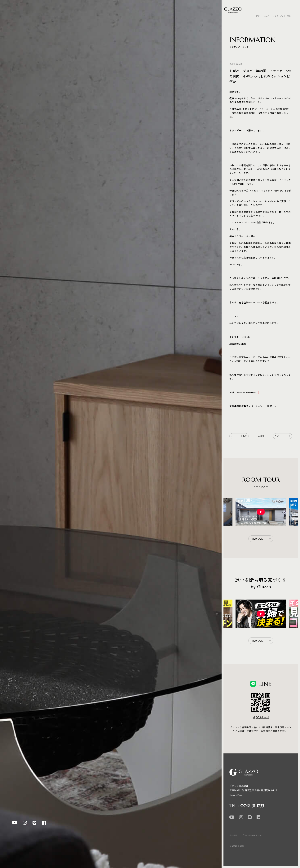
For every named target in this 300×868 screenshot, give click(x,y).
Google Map (236, 795)
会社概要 (233, 835)
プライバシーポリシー (252, 835)
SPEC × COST (21, 443)
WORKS (17, 425)
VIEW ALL (257, 539)
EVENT (17, 416)
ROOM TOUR (21, 434)
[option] (261, 512)
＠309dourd (261, 717)
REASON (18, 452)
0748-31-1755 (252, 806)
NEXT (283, 436)
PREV (239, 436)
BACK (261, 436)
